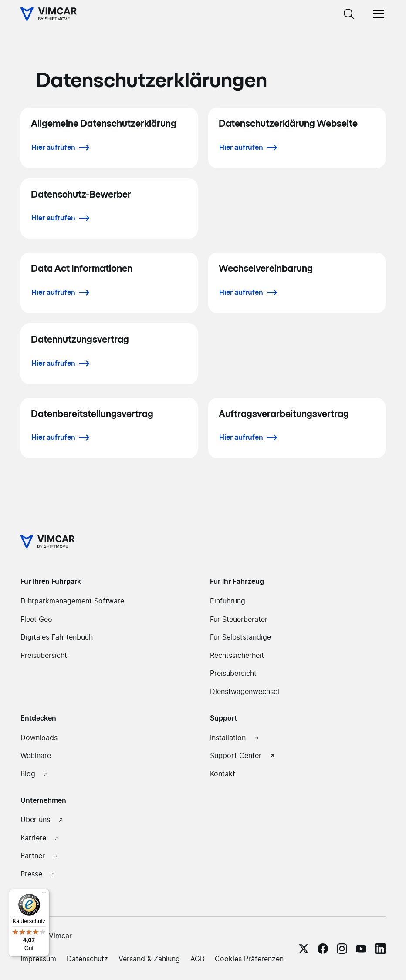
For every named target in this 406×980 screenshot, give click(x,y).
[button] (377, 14)
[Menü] (44, 894)
